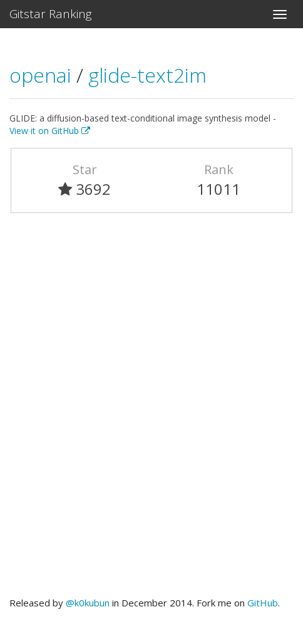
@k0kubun (88, 603)
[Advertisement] (151, 410)
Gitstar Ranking (51, 14)
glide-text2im (147, 75)
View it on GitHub (50, 131)
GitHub (263, 603)
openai (43, 75)
